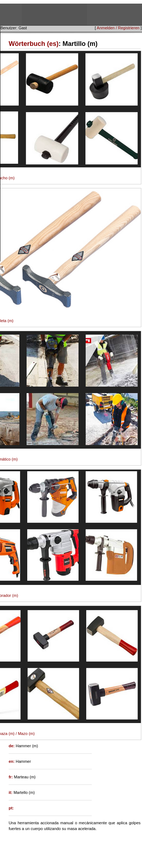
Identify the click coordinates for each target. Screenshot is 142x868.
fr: (11, 777)
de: (12, 746)
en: (12, 761)
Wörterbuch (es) (34, 44)
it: (11, 792)
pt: (11, 808)
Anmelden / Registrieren (118, 28)
